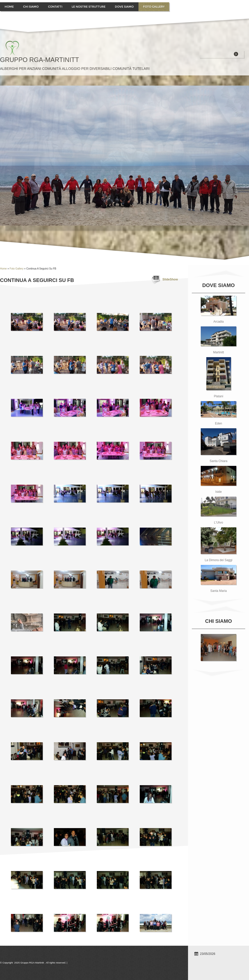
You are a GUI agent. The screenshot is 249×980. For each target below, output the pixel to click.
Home (9, 7)
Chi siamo (31, 7)
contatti (55, 7)
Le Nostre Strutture (89, 7)
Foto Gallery (154, 7)
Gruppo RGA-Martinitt (40, 60)
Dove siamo (124, 7)
